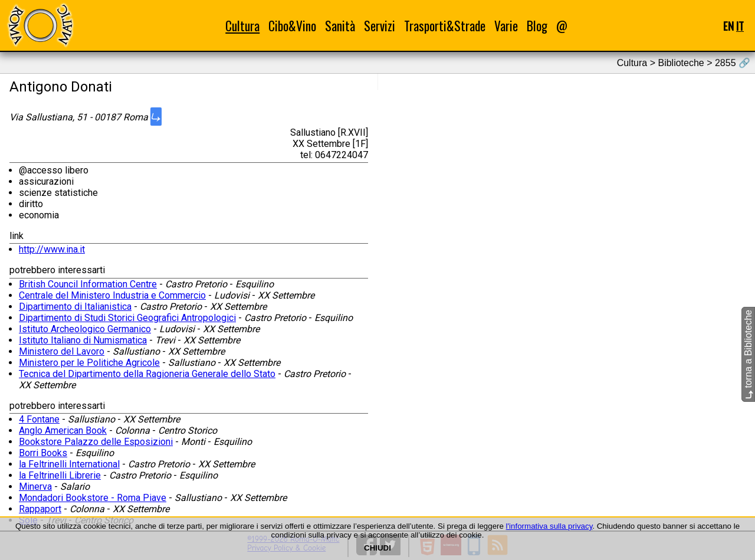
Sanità (340, 26)
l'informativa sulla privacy (549, 526)
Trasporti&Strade (445, 26)
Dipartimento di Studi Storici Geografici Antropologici (127, 318)
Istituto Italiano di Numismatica (83, 340)
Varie (506, 26)
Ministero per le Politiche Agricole (89, 363)
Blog (537, 26)
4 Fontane (39, 419)
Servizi (380, 26)
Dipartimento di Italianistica (75, 307)
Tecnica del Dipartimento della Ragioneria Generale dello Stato (147, 374)
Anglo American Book (63, 430)
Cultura (242, 26)
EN (728, 26)
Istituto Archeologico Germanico (85, 329)
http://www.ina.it (52, 249)
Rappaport (40, 509)
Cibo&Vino (292, 26)
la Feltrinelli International (69, 464)
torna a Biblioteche (748, 354)
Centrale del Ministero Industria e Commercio (112, 295)
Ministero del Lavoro (62, 351)
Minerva (35, 487)
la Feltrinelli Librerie (60, 475)
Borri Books (43, 453)
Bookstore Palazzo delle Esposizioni (96, 442)
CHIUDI (377, 548)
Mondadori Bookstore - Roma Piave (93, 498)
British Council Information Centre (88, 284)
